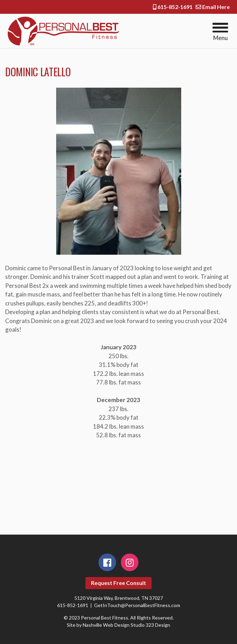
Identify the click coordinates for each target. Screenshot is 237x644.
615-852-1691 (173, 7)
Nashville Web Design (106, 625)
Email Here (213, 7)
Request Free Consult (118, 583)
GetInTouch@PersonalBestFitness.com (137, 605)
